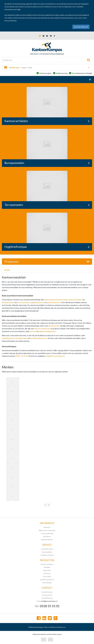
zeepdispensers (8, 338)
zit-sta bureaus (23, 302)
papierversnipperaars (47, 331)
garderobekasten (54, 302)
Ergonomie (47, 570)
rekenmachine (54, 326)
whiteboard (46, 329)
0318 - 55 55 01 (22, 356)
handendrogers (21, 338)
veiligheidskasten (37, 302)
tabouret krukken (75, 300)
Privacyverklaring (10, 21)
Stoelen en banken (47, 564)
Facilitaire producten (47, 580)
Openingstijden (47, 552)
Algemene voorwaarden (47, 530)
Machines (47, 573)
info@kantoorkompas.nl (55, 356)
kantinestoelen (8, 302)
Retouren (47, 527)
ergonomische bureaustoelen (56, 300)
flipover (37, 329)
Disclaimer (47, 536)
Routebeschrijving (47, 555)
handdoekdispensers (39, 338)
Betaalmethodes (47, 540)
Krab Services (61, 627)
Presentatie (47, 576)
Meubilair (47, 567)
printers (33, 331)
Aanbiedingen (47, 583)
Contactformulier (47, 549)
